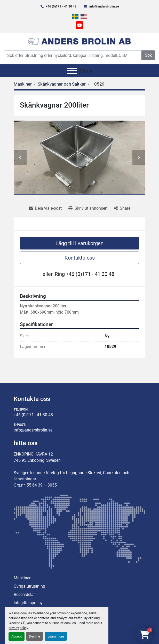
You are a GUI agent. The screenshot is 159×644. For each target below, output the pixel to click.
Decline (34, 636)
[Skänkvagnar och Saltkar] (62, 84)
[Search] (73, 55)
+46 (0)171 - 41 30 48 (61, 6)
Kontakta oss (80, 258)
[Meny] (72, 71)
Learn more (56, 636)
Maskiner (22, 578)
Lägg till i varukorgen (79, 243)
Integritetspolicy (28, 603)
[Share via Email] (45, 208)
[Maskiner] (23, 84)
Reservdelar (24, 594)
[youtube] (79, 25)
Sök (148, 55)
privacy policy (18, 628)
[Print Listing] (88, 208)
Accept (17, 636)
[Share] (122, 208)
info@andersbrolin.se (104, 6)
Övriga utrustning (29, 586)
